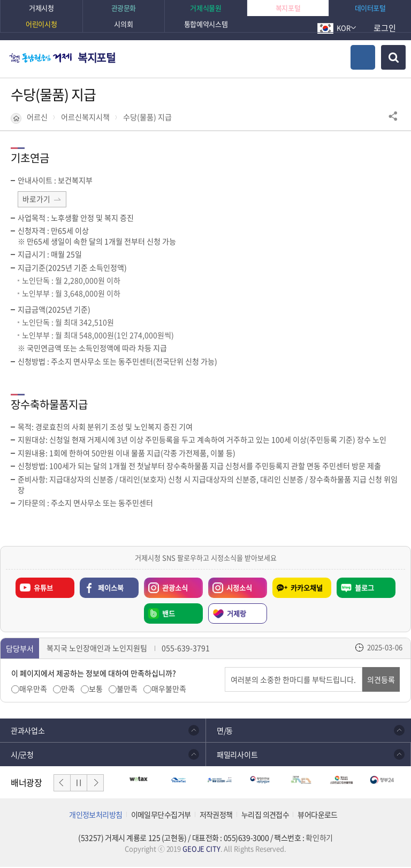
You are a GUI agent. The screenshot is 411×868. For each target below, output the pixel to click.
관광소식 (166, 586)
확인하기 (319, 839)
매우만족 (33, 690)
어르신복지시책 (85, 117)
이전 (62, 784)
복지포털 (96, 58)
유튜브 (43, 589)
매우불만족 (169, 690)
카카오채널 (307, 589)
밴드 (169, 614)
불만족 (127, 690)
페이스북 (111, 589)
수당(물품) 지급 (147, 117)
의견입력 (225, 668)
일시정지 (79, 784)
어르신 (37, 117)
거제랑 (237, 614)
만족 (68, 690)
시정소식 (230, 586)
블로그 (364, 589)
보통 (96, 690)
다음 (95, 784)
